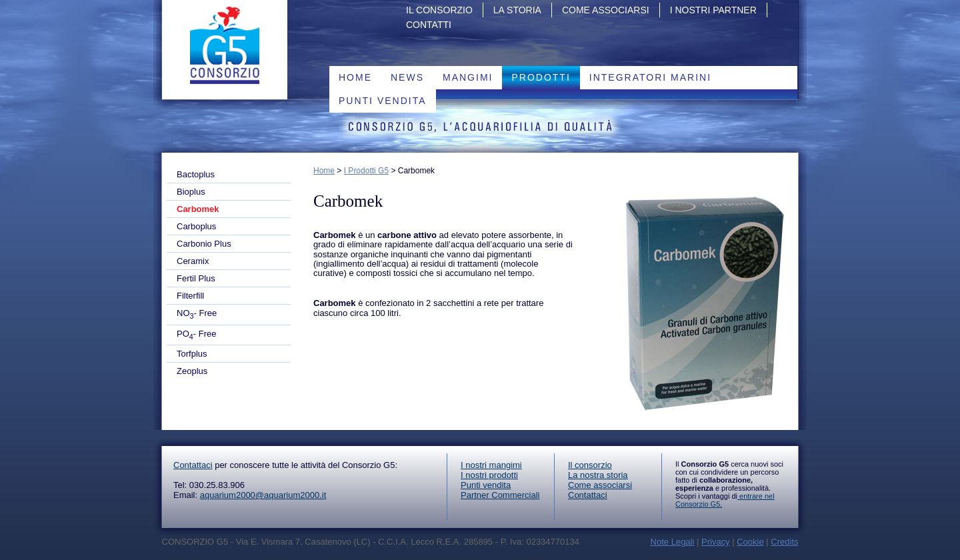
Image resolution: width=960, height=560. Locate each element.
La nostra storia (598, 475)
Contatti (429, 25)
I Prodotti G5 (366, 171)
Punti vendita (383, 101)
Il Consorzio (439, 10)
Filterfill (190, 296)
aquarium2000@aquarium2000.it (263, 495)
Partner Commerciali (500, 495)
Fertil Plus (196, 278)
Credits (784, 542)
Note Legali (673, 542)
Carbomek (198, 209)
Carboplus (196, 226)
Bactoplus (196, 174)
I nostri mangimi (491, 465)
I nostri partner (713, 10)
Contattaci (193, 465)
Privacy (716, 542)
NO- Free (197, 313)
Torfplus (192, 354)
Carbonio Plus (204, 244)
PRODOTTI (541, 77)
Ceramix (193, 261)
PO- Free (197, 334)
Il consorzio (590, 465)
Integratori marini (650, 77)
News (407, 77)
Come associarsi (606, 10)
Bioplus (191, 192)
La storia (517, 10)
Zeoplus (192, 371)
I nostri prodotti (489, 475)
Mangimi (468, 77)
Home (355, 77)
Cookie (750, 542)
